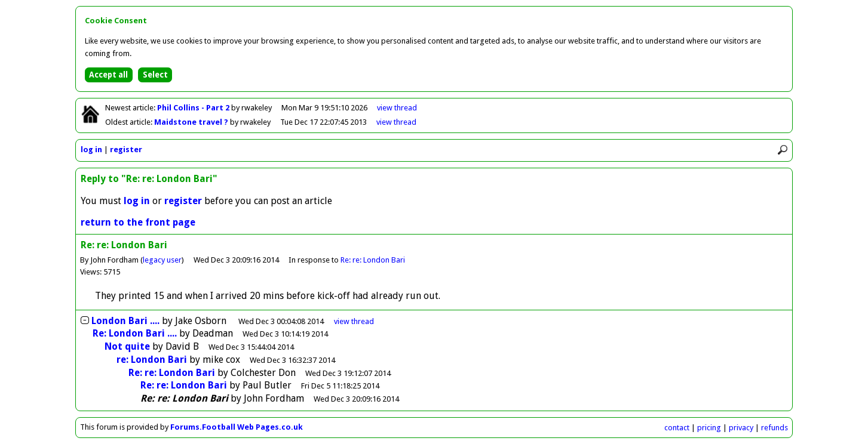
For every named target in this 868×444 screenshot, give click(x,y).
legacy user (162, 260)
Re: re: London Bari (373, 260)
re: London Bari (152, 360)
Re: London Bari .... (135, 333)
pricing (709, 428)
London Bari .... (125, 321)
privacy (741, 428)
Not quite (127, 346)
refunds (775, 428)
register (126, 149)
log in (91, 149)
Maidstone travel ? (192, 122)
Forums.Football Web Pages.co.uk (237, 427)
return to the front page (138, 222)
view (397, 108)
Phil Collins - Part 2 (194, 108)
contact (677, 428)
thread (354, 321)
